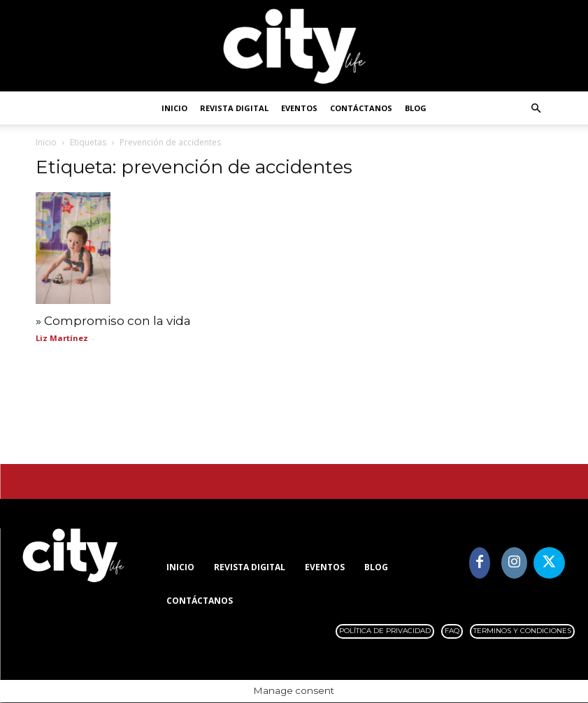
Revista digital (234, 108)
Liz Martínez (62, 338)
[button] (536, 109)
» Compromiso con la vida (113, 321)
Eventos (299, 108)
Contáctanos (361, 108)
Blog (416, 108)
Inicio (174, 108)
